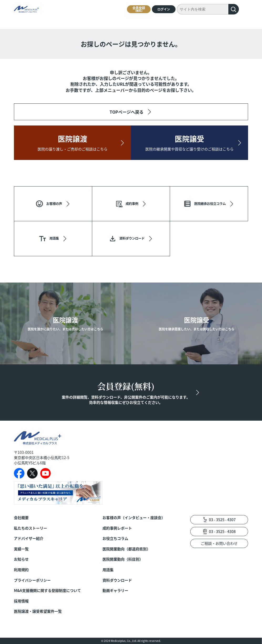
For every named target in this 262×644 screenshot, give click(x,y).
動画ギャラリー (115, 590)
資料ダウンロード (117, 580)
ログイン (164, 9)
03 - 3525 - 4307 (222, 520)
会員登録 (139, 9)
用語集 (108, 570)
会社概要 (21, 518)
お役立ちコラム (115, 538)
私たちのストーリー (30, 528)
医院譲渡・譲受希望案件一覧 (38, 611)
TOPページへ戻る (127, 112)
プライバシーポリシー (32, 580)
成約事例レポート (117, 528)
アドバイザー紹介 (29, 538)
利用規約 (21, 570)
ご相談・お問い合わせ (219, 543)
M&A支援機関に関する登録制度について (47, 590)
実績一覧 (21, 549)
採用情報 (21, 601)
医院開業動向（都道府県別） (126, 549)
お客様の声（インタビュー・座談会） (134, 518)
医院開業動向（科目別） (123, 559)
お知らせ (21, 559)
